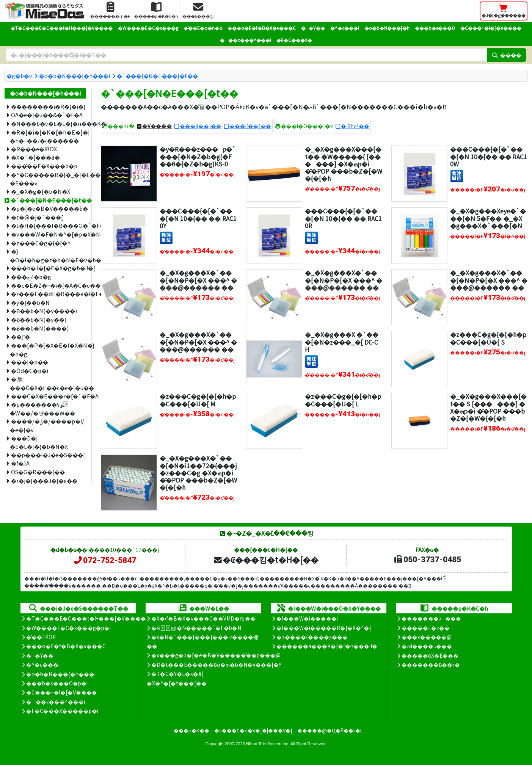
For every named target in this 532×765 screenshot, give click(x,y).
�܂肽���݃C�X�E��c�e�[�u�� (48, 383)
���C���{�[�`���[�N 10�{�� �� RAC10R (343, 218)
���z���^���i (246, 40)
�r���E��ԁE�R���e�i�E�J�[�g (48, 294)
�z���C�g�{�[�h (41, 243)
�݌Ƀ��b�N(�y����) (44, 311)
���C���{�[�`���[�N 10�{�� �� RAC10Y (198, 218)
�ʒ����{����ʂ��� (312, 637)
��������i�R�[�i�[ (48, 106)
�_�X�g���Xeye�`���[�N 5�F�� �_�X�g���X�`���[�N (488, 218)
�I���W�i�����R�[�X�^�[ (324, 628)
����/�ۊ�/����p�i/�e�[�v (47, 425)
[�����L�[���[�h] (246, 55)
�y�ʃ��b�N (30, 302)
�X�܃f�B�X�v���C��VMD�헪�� (203, 618)
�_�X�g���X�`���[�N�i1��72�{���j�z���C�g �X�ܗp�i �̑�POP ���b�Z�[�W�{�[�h (198, 473)
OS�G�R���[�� (38, 472)
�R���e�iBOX (34, 149)
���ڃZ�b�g (31, 277)
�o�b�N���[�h (387, 28)
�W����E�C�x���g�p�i (68, 628)
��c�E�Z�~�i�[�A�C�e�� (48, 285)
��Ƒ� (20, 336)
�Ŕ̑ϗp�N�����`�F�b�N (196, 628)
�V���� (157, 126)
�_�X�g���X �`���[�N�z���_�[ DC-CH (342, 342)
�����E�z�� (426, 628)
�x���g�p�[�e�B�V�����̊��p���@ (216, 655)
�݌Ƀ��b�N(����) (40, 328)
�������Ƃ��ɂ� (431, 665)
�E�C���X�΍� (294, 40)
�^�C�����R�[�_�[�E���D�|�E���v (48, 179)
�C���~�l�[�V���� (491, 28)
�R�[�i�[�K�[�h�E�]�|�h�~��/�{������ (48, 136)
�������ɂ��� (431, 618)
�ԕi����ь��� (427, 646)
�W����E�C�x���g (148, 28)
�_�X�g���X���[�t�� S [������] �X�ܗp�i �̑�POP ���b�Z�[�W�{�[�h (488, 407)
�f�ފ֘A (20, 463)
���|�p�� (30, 362)
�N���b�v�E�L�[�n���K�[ (48, 123)
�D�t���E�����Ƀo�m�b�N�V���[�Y (216, 665)
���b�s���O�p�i (57, 683)
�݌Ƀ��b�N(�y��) (39, 319)
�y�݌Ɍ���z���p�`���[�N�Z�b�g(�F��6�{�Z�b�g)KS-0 (198, 156)
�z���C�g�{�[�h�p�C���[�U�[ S (488, 338)
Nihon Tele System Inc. (268, 744)
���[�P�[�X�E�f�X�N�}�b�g (48, 350)
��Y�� (313, 28)
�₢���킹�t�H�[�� (266, 560)
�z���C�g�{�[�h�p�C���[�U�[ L (343, 400)
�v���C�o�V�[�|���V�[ (253, 730)
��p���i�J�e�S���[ (48, 455)
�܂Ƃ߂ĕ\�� (355, 126)
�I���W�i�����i (307, 618)
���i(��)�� (201, 126)
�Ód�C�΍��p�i (30, 371)
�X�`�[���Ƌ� (35, 157)
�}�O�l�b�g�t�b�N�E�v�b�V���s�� (48, 256)
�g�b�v (19, 76)
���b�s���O (435, 28)
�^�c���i (345, 28)
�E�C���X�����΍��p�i (62, 711)
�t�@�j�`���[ (37, 217)
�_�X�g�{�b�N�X (41, 191)
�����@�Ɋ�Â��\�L (330, 730)
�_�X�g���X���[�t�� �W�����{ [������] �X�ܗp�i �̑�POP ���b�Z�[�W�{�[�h (344, 164)
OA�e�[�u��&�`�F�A (47, 115)
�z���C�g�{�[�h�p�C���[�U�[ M (198, 400)
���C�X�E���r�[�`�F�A (48, 396)
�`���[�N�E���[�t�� (157, 76)
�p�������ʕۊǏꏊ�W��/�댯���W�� (42, 409)
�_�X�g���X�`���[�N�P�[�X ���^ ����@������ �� (198, 280)
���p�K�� (191, 730)
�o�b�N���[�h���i (75, 76)
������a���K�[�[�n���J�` (328, 646)
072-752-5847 (105, 560)
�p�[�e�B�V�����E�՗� (48, 208)
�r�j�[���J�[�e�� (44, 480)
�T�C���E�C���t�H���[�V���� (62, 28)
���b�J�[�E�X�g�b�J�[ (48, 268)
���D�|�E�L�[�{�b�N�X (39, 442)
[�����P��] (457, 175)
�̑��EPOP (41, 637)
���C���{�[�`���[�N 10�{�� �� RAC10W (489, 156)
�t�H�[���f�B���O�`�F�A (48, 225)
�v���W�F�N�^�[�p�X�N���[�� (48, 234)
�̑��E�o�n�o (203, 28)
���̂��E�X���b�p (44, 166)
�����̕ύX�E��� (430, 655)
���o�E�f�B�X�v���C (262, 28)
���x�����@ (427, 637)
